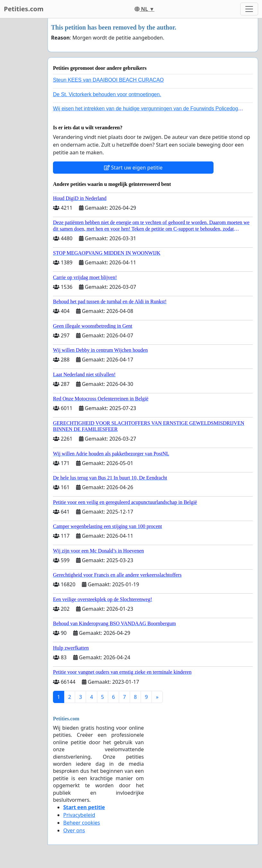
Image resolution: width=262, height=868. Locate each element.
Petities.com (24, 9)
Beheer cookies (82, 823)
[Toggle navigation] (249, 9)
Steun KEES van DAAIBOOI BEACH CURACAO (108, 80)
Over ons (74, 830)
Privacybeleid (79, 815)
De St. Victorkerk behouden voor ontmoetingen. (107, 94)
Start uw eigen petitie (133, 168)
